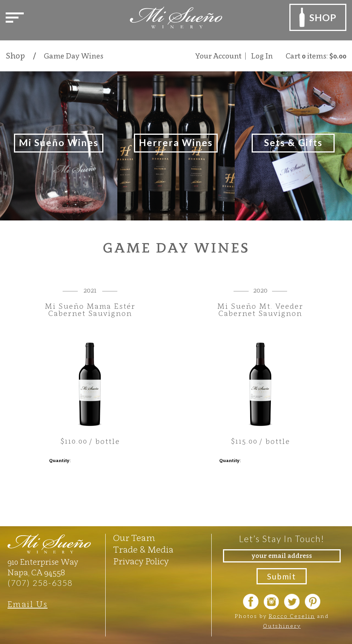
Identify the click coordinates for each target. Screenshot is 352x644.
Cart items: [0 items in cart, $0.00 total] (316, 56)
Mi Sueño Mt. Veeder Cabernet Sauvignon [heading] (260, 310)
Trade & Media (143, 550)
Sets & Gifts (293, 142)
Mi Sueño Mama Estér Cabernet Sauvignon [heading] (90, 310)
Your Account (218, 56)
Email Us (28, 604)
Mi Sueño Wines (59, 142)
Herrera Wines (176, 142)
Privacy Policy (141, 561)
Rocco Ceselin (292, 616)
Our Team (134, 538)
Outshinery (282, 626)
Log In (262, 56)
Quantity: (60, 460)
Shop (15, 56)
